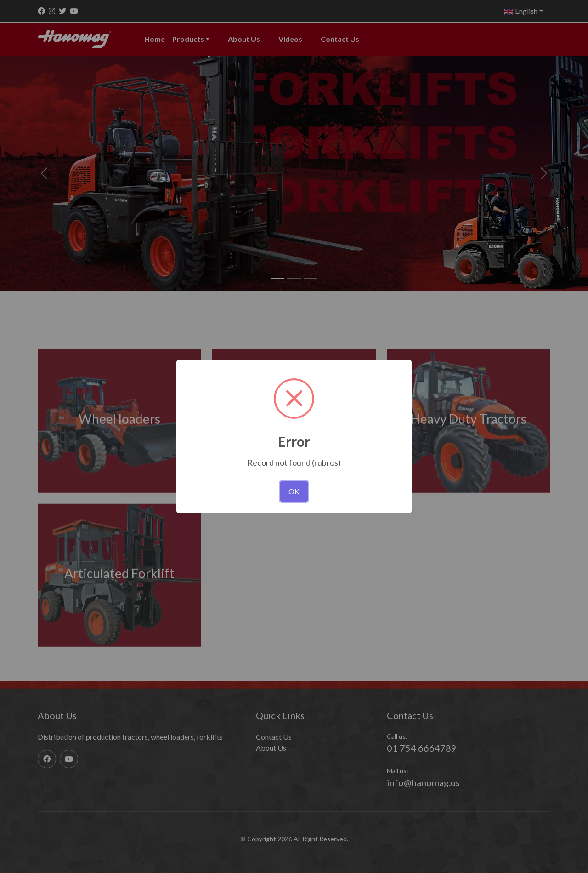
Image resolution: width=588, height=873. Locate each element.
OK (294, 491)
